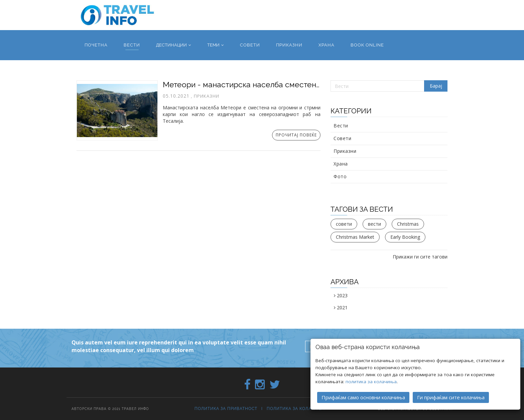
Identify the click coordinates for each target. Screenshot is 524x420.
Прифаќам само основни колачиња (363, 397)
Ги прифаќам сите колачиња (451, 397)
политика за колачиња (371, 382)
